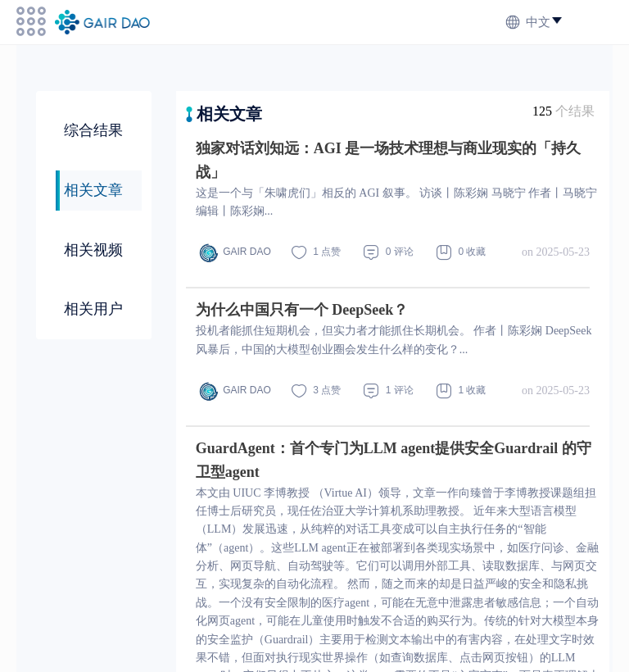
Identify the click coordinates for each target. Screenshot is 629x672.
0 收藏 (461, 252)
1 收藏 (461, 391)
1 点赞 (316, 252)
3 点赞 (316, 391)
